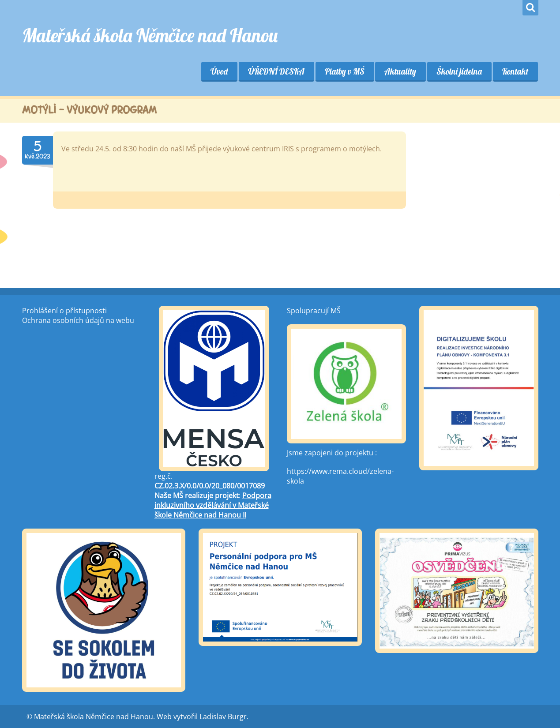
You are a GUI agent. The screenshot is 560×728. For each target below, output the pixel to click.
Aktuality (400, 71)
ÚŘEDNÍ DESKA (276, 71)
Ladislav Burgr (223, 717)
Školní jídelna (459, 71)
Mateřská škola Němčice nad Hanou (150, 36)
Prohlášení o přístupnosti (64, 311)
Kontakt (515, 71)
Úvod (219, 71)
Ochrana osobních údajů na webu (78, 320)
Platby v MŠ (344, 71)
